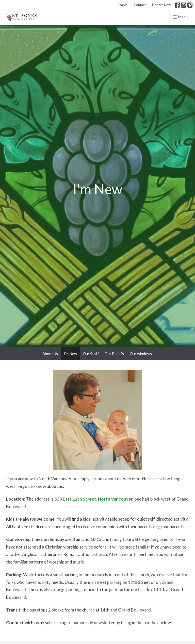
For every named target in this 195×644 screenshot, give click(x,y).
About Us (50, 354)
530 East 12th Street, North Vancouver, (94, 499)
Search (123, 5)
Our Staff (91, 354)
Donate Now (161, 5)
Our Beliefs (114, 354)
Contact (140, 5)
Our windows (141, 354)
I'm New (70, 354)
